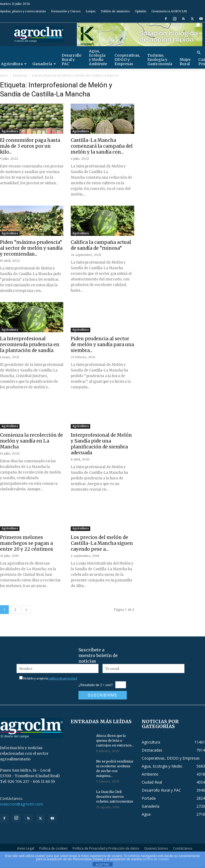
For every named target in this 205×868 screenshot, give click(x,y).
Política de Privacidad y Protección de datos (106, 848)
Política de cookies (53, 848)
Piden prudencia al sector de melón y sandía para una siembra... (102, 345)
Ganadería (44, 64)
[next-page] (26, 610)
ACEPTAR (102, 865)
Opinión (141, 11)
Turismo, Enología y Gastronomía (160, 60)
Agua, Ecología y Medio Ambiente (98, 57)
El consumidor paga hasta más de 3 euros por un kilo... (30, 146)
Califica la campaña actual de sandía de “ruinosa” (101, 245)
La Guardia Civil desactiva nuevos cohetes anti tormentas (115, 797)
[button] (199, 53)
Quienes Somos (156, 848)
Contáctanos (183, 848)
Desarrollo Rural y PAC (72, 60)
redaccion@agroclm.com (21, 804)
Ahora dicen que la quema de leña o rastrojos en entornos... (115, 740)
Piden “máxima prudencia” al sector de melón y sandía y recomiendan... (31, 248)
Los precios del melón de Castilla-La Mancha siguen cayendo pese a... (102, 543)
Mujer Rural (185, 62)
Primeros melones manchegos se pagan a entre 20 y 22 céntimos (27, 543)
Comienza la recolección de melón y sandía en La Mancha (31, 441)
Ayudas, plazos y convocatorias (23, 11)
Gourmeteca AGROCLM (169, 11)
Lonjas (91, 11)
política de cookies (156, 859)
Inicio (4, 75)
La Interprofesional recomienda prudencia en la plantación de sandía (30, 345)
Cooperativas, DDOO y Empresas (127, 60)
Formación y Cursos (66, 11)
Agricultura (10, 131)
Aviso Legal (26, 848)
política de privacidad (63, 679)
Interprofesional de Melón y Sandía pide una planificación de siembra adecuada (101, 444)
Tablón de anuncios (115, 11)
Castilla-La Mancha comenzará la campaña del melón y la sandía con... (102, 146)
